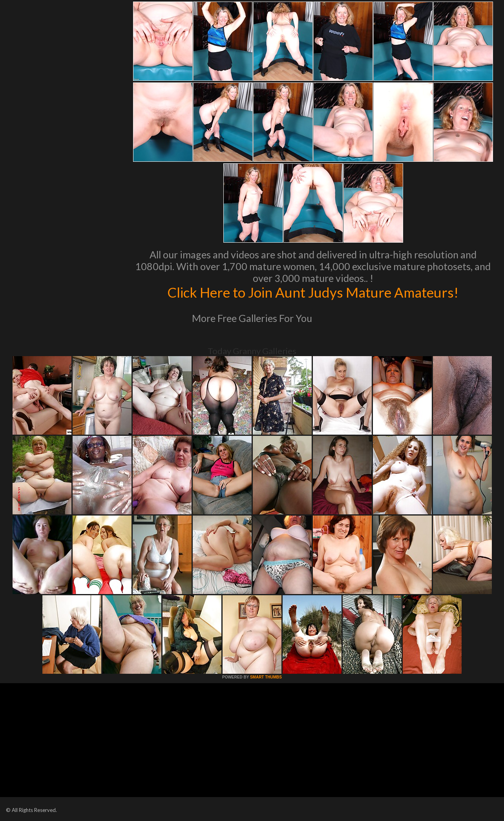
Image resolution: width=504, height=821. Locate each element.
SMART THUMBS (266, 677)
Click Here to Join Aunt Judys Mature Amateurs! (313, 292)
